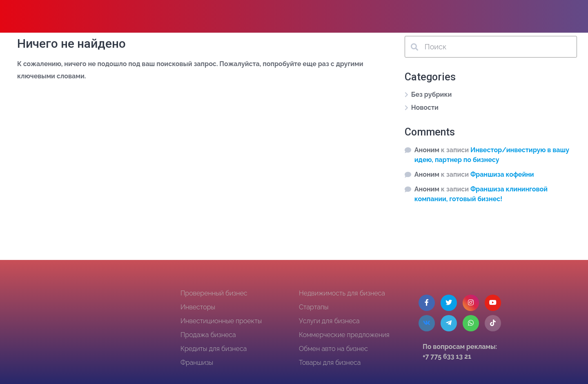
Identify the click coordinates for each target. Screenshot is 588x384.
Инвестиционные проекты (221, 321)
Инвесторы (198, 307)
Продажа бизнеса (208, 335)
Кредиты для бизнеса (214, 349)
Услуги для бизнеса (329, 321)
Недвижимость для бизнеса (342, 293)
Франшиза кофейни (502, 174)
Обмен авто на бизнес (333, 349)
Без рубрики (432, 94)
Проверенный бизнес (214, 293)
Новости (425, 108)
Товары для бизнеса (330, 363)
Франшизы (197, 363)
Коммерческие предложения (344, 335)
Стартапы (314, 307)
